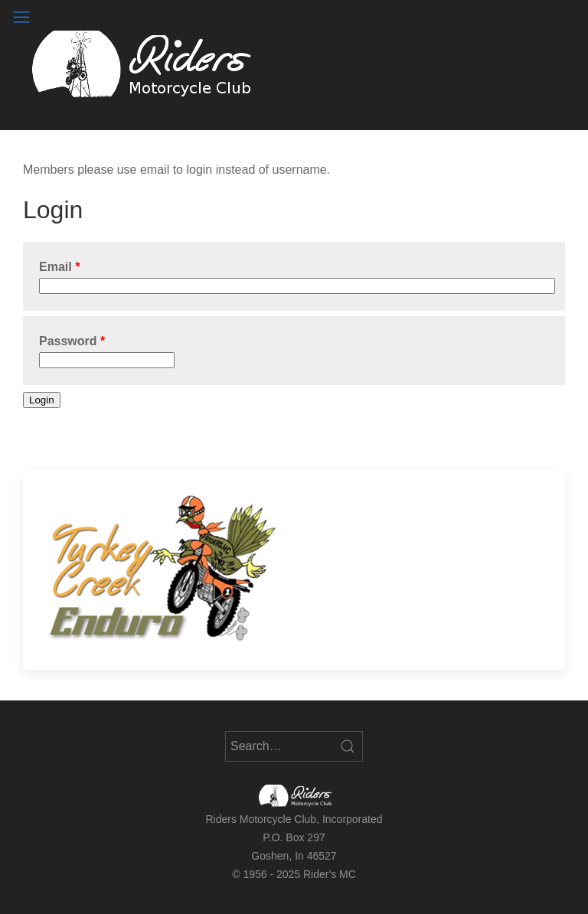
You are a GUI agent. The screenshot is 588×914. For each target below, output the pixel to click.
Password (68, 341)
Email (56, 267)
